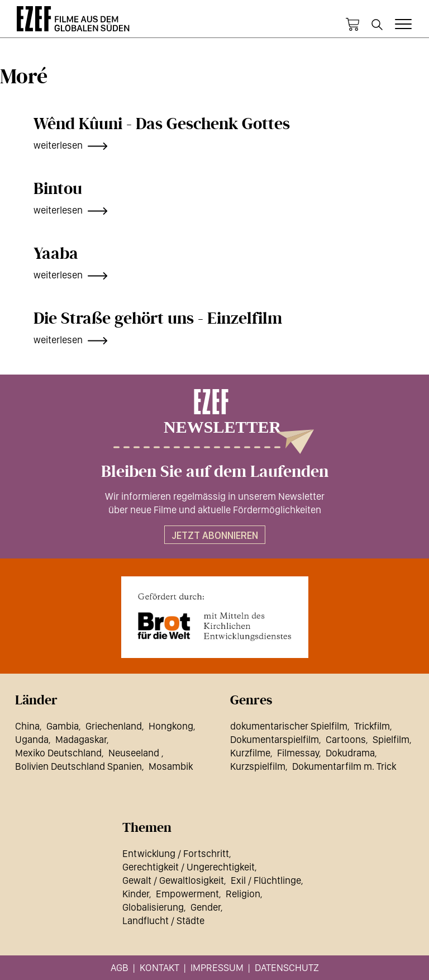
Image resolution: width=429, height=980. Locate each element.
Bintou (58, 189)
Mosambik (171, 766)
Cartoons (346, 739)
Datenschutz (287, 967)
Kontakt (159, 967)
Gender (206, 907)
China (27, 726)
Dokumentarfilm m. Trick (344, 766)
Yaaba (56, 254)
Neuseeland (135, 753)
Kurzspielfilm (258, 766)
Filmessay (298, 753)
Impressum (217, 967)
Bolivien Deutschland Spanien (78, 766)
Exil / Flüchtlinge (266, 880)
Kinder (136, 894)
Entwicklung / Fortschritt (176, 853)
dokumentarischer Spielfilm (289, 726)
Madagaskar (81, 739)
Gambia (63, 726)
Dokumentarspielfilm (275, 739)
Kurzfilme (250, 753)
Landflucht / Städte (163, 920)
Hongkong (171, 726)
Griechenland (114, 726)
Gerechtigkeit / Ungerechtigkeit (189, 867)
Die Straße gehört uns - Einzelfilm (158, 319)
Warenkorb (352, 25)
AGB (120, 967)
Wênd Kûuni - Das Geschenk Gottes (162, 124)
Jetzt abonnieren (215, 535)
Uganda (32, 739)
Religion (243, 894)
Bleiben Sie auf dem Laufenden (215, 472)
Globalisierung (153, 907)
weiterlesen (58, 145)
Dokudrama (350, 753)
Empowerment (187, 894)
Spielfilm (391, 739)
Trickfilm (372, 726)
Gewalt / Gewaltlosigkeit (173, 880)
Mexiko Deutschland (58, 753)
